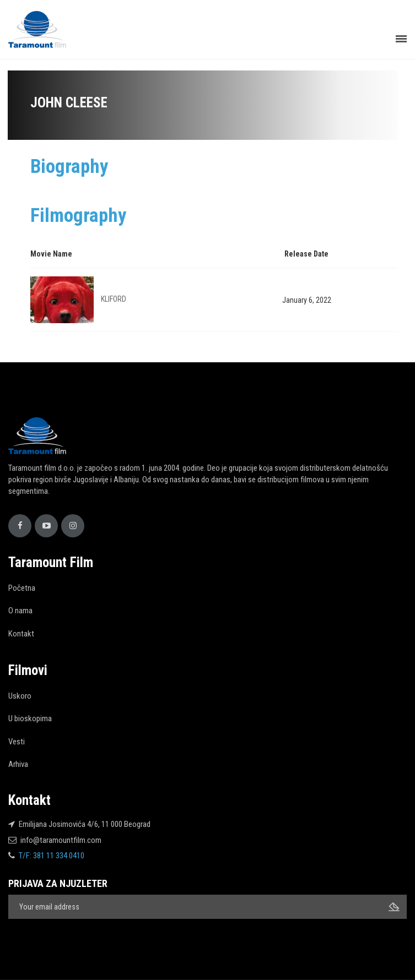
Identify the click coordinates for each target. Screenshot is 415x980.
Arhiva (18, 764)
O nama (20, 611)
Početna (22, 588)
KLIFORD (114, 299)
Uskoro (20, 696)
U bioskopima (30, 718)
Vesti (17, 742)
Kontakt (21, 634)
